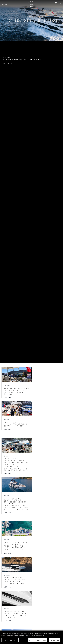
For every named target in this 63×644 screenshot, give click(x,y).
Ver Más (8, 398)
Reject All (54, 640)
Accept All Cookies (38, 640)
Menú (4, 4)
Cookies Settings (10, 640)
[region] (31, 637)
